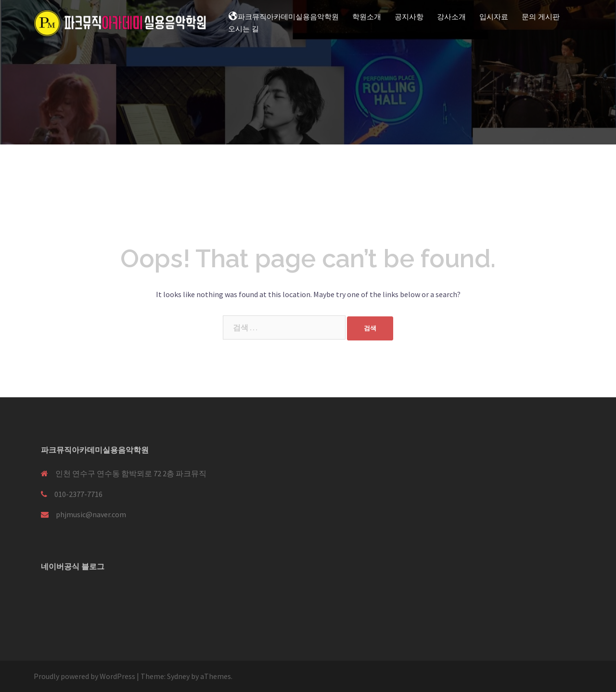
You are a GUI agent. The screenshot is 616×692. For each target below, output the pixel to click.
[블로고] (52, 592)
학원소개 (367, 17)
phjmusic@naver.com (91, 514)
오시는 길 (244, 29)
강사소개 (451, 17)
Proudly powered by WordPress (84, 676)
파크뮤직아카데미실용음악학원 (283, 16)
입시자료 (494, 17)
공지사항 (409, 17)
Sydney (178, 676)
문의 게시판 (541, 17)
